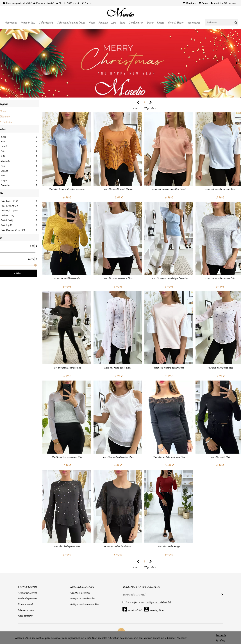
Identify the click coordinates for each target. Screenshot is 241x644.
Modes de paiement (27, 598)
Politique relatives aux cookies (84, 604)
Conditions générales (80, 593)
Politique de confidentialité (83, 598)
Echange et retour (26, 610)
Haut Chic (7, 122)
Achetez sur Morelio (27, 593)
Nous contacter (25, 616)
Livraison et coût (26, 604)
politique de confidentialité (158, 602)
